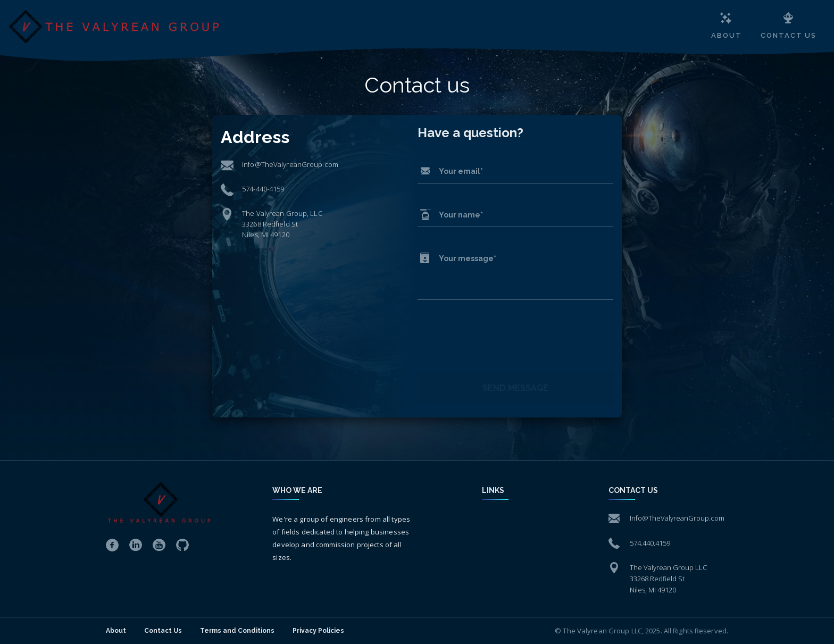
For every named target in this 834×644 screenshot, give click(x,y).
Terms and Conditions (237, 631)
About (116, 631)
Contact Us (163, 631)
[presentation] (498, 339)
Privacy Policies (318, 631)
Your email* (461, 171)
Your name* (461, 215)
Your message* (468, 258)
